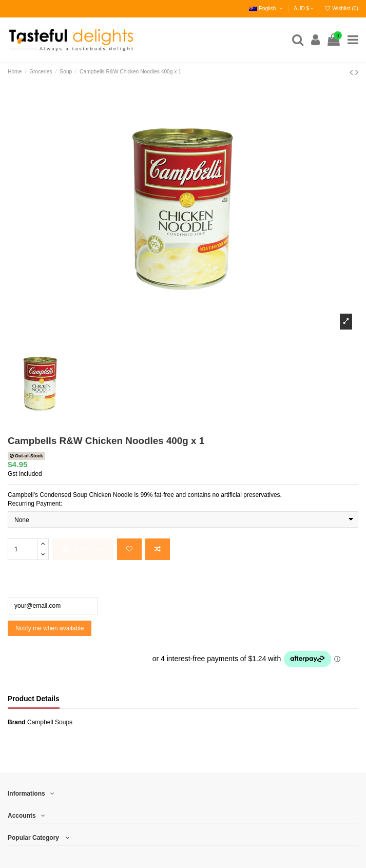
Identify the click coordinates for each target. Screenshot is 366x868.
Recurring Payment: (35, 504)
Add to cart (83, 549)
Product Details (34, 699)
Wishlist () (341, 8)
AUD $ (304, 8)
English (267, 8)
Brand (17, 722)
